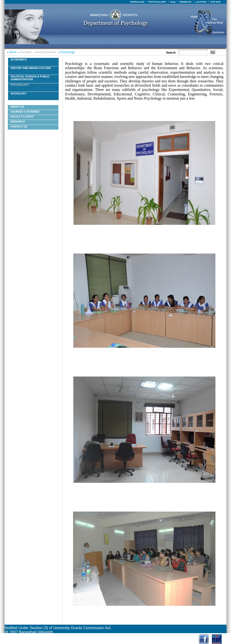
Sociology (19, 93)
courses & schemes (25, 112)
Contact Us (19, 127)
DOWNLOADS (137, 2)
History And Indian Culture (31, 68)
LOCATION (201, 2)
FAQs (173, 2)
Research (18, 122)
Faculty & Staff (22, 117)
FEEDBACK (186, 2)
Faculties (26, 52)
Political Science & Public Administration (30, 78)
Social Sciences (46, 52)
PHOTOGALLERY (157, 2)
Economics (19, 59)
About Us (17, 107)
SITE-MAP (216, 2)
